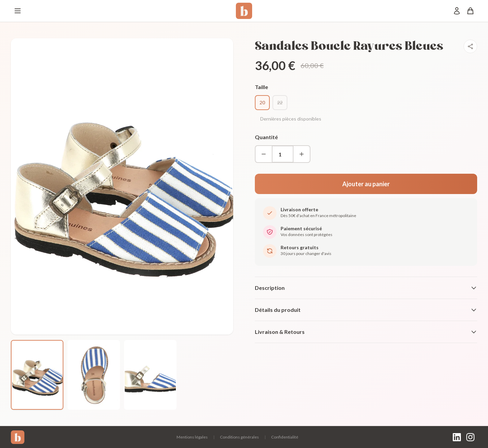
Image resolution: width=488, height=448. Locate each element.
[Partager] (470, 46)
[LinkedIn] (457, 437)
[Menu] (18, 11)
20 (262, 102)
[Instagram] (470, 437)
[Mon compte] (457, 11)
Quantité (266, 137)
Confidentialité (285, 437)
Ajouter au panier (366, 184)
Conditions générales (239, 437)
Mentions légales (192, 437)
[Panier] (470, 11)
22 (280, 102)
